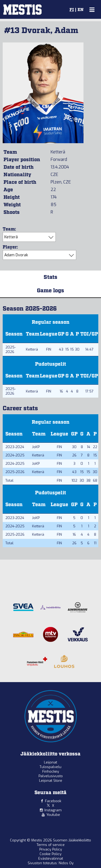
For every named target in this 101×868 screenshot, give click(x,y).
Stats (50, 277)
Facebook (53, 801)
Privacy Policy (51, 849)
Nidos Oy (66, 863)
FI (72, 10)
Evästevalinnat (51, 858)
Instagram (53, 810)
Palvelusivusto (51, 776)
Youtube (53, 815)
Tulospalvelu (50, 767)
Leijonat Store (51, 781)
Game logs (50, 291)
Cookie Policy (50, 854)
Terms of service (51, 845)
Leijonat (50, 762)
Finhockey (51, 771)
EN (81, 10)
